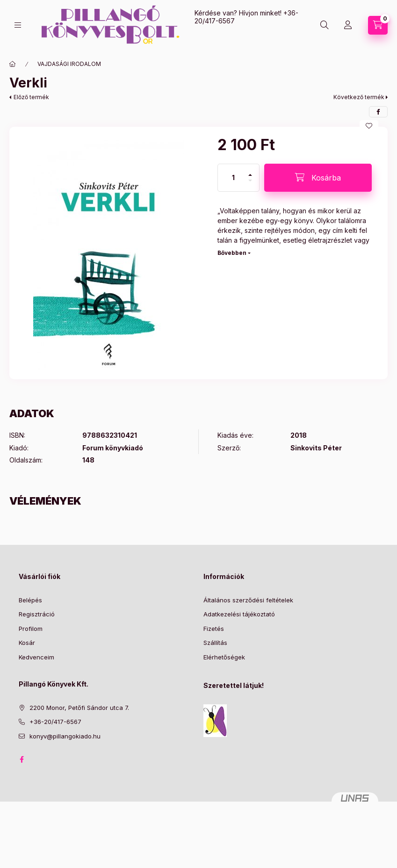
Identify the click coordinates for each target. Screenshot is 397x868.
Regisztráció (37, 614)
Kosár (27, 643)
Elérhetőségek (224, 657)
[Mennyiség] (233, 178)
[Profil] (348, 25)
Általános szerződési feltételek (248, 600)
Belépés (30, 600)
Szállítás (215, 643)
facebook (22, 759)
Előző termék (31, 97)
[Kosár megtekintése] (378, 25)
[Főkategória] (13, 64)
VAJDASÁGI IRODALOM (69, 64)
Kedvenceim (36, 657)
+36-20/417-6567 (55, 722)
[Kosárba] (318, 178)
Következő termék (359, 97)
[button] (109, 253)
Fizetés (214, 629)
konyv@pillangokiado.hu (65, 736)
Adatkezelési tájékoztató (239, 614)
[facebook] (378, 112)
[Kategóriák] (18, 25)
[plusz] (250, 171)
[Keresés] (325, 25)
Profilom (31, 629)
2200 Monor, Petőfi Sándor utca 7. (79, 708)
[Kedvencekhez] (369, 126)
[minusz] (250, 184)
